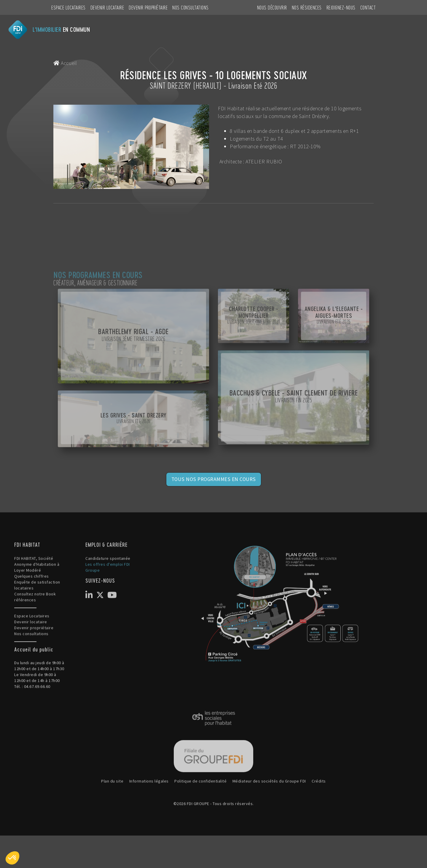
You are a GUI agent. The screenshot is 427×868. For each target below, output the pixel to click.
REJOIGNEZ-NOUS (341, 7)
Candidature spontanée (108, 588)
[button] (12, 858)
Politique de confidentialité (200, 811)
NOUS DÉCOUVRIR (272, 7)
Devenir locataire (107, 7)
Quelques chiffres (32, 606)
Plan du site (112, 811)
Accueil (65, 63)
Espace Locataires (68, 7)
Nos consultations (191, 7)
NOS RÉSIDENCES (307, 7)
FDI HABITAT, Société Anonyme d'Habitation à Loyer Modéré (37, 594)
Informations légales (149, 811)
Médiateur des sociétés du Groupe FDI (269, 811)
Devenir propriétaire (148, 7)
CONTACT (368, 7)
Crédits (319, 811)
